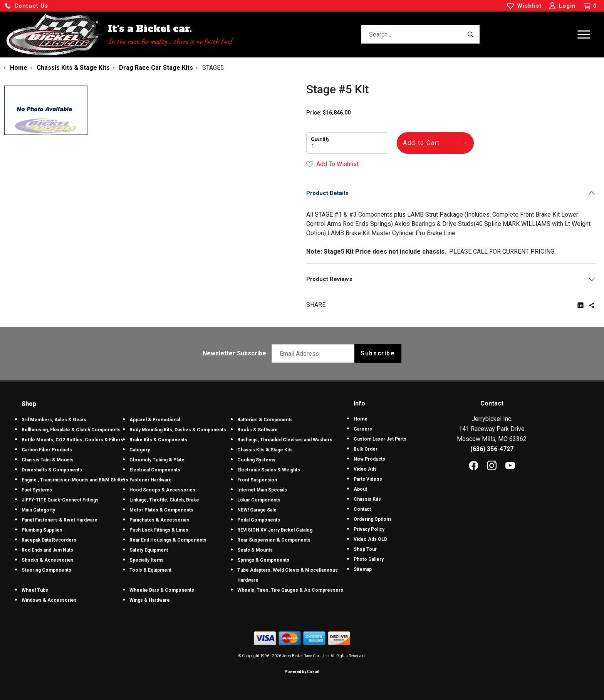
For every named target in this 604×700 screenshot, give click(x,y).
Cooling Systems (256, 460)
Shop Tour (365, 549)
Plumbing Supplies (42, 530)
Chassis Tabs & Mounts (48, 460)
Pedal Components (259, 520)
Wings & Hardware (150, 600)
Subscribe (378, 353)
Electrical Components (155, 470)
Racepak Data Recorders (49, 540)
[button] (26, 6)
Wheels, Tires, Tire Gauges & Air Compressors (290, 590)
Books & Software (258, 430)
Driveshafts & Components (52, 470)
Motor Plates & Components (161, 510)
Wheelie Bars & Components (162, 590)
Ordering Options (373, 519)
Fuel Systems (37, 490)
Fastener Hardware (151, 480)
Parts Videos (368, 479)
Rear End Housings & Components (168, 540)
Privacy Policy (369, 529)
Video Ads (365, 469)
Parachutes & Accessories (159, 520)
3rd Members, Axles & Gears (54, 420)
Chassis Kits (367, 499)
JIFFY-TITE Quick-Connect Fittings (60, 500)
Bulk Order (366, 449)
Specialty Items (147, 560)
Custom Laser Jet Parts (380, 439)
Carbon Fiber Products (47, 450)
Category (140, 450)
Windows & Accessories (49, 600)
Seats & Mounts (255, 550)
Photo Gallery (369, 559)
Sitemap (363, 569)
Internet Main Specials (262, 490)
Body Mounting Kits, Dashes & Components (178, 430)
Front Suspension (257, 480)
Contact (362, 509)
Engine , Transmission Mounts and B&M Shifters (75, 480)
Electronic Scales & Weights (269, 470)
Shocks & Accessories (48, 560)
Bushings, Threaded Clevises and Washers (285, 440)
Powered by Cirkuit (302, 672)
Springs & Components (263, 560)
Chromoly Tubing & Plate (157, 460)
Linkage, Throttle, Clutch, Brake (164, 500)
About (360, 489)
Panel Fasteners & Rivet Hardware (60, 520)
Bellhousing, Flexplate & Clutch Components (71, 430)
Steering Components (46, 570)
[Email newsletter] (315, 353)
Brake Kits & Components (158, 440)
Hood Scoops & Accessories (162, 490)
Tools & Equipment (150, 570)
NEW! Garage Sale (257, 510)
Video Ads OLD (370, 539)
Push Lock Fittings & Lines (159, 530)
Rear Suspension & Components (274, 540)
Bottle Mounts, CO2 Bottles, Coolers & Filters (72, 440)
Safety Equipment (149, 550)
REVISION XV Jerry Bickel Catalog (275, 530)
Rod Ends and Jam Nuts (47, 550)
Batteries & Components (265, 420)
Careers (363, 429)
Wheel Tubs (35, 590)
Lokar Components (259, 500)
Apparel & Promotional (155, 420)
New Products (369, 459)
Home (361, 419)
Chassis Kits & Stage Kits (265, 450)
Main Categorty (38, 510)
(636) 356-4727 (492, 449)
